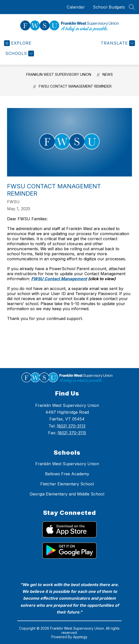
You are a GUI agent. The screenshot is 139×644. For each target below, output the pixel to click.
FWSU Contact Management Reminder (75, 86)
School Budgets (109, 7)
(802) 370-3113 (71, 426)
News (108, 74)
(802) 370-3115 (72, 433)
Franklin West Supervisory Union (59, 74)
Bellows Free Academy (67, 474)
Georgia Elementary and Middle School (67, 494)
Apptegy (80, 637)
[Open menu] (18, 43)
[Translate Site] (117, 43)
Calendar (76, 7)
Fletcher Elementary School (67, 484)
